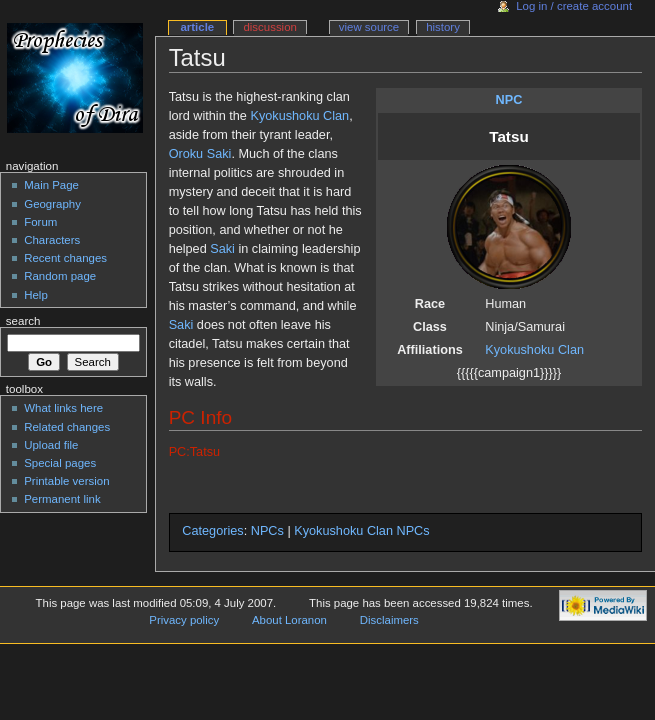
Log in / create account (574, 6)
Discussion (269, 27)
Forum (40, 222)
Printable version (66, 481)
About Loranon (289, 620)
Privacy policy (184, 620)
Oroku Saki (200, 154)
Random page (60, 276)
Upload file (51, 445)
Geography (52, 204)
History (443, 27)
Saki (222, 249)
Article (197, 27)
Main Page (51, 185)
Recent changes (65, 258)
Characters (52, 240)
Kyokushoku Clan (534, 350)
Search (23, 321)
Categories (212, 531)
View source (369, 27)
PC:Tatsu (194, 452)
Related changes (67, 427)
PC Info (200, 417)
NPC (509, 100)
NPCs (267, 531)
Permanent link (62, 499)
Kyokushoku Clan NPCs (361, 531)
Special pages (60, 463)
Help (36, 295)
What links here (63, 408)
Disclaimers (389, 620)
